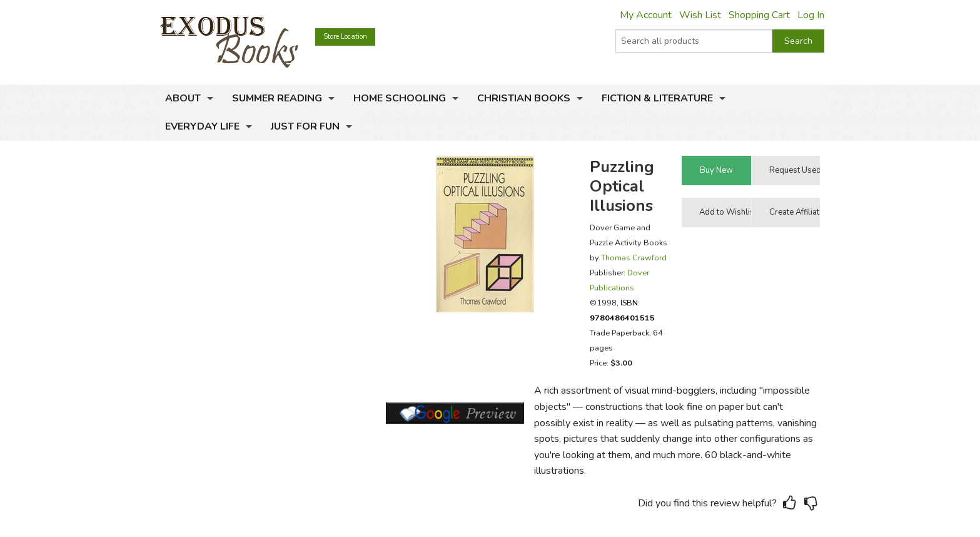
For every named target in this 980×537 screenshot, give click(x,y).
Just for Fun (305, 126)
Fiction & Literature (657, 98)
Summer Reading (277, 98)
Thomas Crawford (634, 258)
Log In (811, 15)
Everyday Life (202, 126)
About (183, 98)
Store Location (345, 37)
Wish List (700, 15)
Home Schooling (400, 98)
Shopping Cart (759, 15)
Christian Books (524, 98)
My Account (646, 15)
